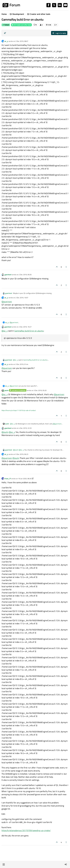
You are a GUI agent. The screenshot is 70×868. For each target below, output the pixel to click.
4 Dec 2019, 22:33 (25, 428)
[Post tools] (66, 267)
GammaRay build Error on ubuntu (29, 331)
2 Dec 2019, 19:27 (25, 327)
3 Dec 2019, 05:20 (40, 390)
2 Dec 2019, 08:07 (22, 41)
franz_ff (8, 479)
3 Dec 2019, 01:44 (22, 364)
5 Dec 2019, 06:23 (22, 454)
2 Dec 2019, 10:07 (22, 298)
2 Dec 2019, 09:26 (25, 275)
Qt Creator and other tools (21, 25)
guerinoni (8, 275)
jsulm (7, 390)
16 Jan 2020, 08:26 (25, 479)
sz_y (6, 41)
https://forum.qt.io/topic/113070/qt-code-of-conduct (19, 410)
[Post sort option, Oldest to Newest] (5, 33)
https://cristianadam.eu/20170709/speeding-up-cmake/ (26, 830)
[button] (4, 864)
